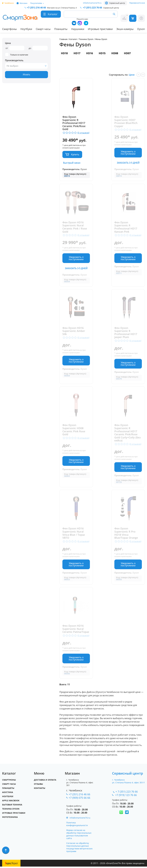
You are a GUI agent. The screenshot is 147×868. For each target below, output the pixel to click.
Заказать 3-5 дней (128, 163)
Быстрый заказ (72, 163)
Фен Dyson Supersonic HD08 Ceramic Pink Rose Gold (74, 430)
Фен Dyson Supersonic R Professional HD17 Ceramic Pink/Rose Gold (74, 123)
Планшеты (61, 29)
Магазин (23, 3)
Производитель (14, 60)
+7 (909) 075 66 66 (79, 799)
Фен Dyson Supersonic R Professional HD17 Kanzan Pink (126, 227)
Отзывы (38, 785)
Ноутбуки (26, 29)
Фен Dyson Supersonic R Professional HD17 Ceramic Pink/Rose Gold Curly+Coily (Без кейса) (127, 434)
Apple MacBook (11, 802)
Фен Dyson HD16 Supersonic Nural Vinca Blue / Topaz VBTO (74, 534)
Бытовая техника (12, 806)
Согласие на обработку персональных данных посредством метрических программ (79, 849)
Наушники (78, 29)
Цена (8, 43)
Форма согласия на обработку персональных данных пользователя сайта (79, 836)
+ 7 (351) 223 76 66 (127, 793)
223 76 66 (92, 8)
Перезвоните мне (137, 3)
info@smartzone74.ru (92, 3)
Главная (63, 39)
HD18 (64, 53)
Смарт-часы (43, 29)
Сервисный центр (117, 3)
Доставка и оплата (45, 781)
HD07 (127, 53)
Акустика (8, 794)
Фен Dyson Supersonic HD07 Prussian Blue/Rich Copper (126, 122)
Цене (132, 75)
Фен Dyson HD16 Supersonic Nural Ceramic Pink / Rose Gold (75, 227)
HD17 (77, 53)
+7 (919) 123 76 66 (126, 796)
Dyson (141, 29)
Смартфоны (9, 29)
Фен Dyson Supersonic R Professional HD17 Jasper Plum (126, 333)
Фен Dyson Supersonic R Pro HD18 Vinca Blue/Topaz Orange (126, 534)
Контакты (40, 789)
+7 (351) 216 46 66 (79, 796)
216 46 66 (36, 8)
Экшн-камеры (125, 29)
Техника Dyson (86, 39)
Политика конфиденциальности (77, 825)
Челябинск (9, 3)
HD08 (115, 53)
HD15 (102, 53)
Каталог (73, 39)
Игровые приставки (100, 29)
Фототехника (10, 818)
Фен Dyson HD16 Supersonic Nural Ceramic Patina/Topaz (76, 630)
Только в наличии (17, 55)
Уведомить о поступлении (128, 153)
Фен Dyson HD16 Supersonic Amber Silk (74, 332)
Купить (75, 154)
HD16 (90, 53)
